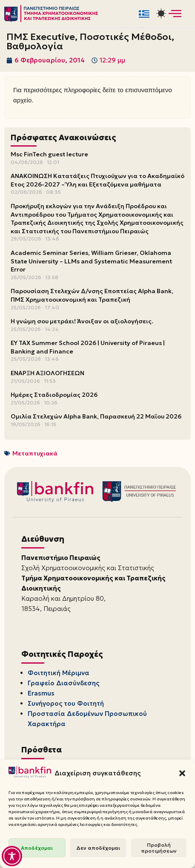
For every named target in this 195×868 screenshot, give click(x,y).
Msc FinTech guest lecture (49, 154)
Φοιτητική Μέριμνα (59, 673)
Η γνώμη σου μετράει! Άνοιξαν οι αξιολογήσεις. (82, 321)
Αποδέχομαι (37, 848)
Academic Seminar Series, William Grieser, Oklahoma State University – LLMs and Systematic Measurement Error (91, 261)
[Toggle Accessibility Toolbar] (12, 856)
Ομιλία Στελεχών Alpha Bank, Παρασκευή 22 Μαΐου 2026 (96, 416)
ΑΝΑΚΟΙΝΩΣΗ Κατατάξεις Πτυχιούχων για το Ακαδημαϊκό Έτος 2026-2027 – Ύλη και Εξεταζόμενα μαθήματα (97, 180)
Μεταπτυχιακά (35, 453)
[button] (182, 773)
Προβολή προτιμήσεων (159, 848)
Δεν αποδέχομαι (98, 848)
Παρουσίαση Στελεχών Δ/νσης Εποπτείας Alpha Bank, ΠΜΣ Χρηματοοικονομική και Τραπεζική (92, 295)
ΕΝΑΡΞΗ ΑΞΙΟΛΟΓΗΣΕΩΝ (47, 373)
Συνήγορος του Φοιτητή (66, 703)
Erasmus (41, 693)
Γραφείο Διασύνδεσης (63, 683)
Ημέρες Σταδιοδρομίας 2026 (54, 395)
